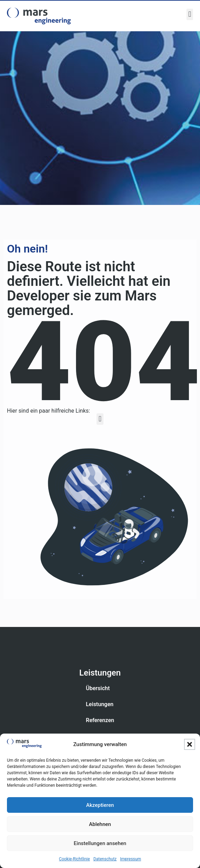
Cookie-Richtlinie (74, 859)
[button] (190, 744)
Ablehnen (100, 824)
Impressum (131, 859)
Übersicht (98, 688)
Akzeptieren (100, 805)
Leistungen (100, 704)
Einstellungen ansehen (100, 843)
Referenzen (100, 720)
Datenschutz (105, 859)
